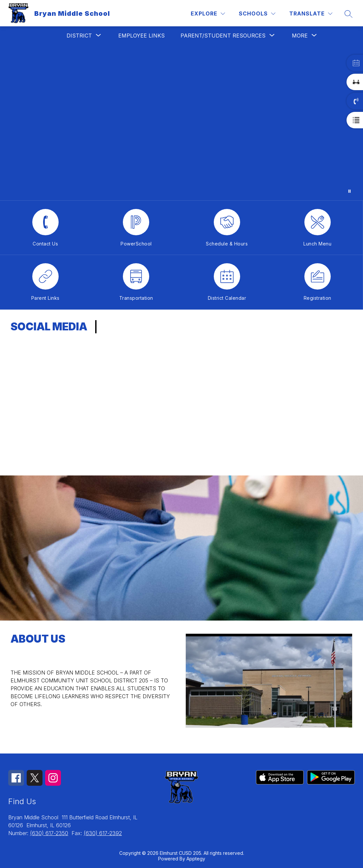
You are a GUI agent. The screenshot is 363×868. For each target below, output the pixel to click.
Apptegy (196, 859)
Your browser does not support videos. (181, 123)
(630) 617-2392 (103, 833)
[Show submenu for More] (300, 36)
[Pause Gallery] (349, 191)
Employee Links (141, 36)
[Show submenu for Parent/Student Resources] (223, 36)
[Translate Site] (311, 14)
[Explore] (208, 14)
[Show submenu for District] (79, 36)
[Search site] (349, 14)
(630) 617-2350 (49, 833)
